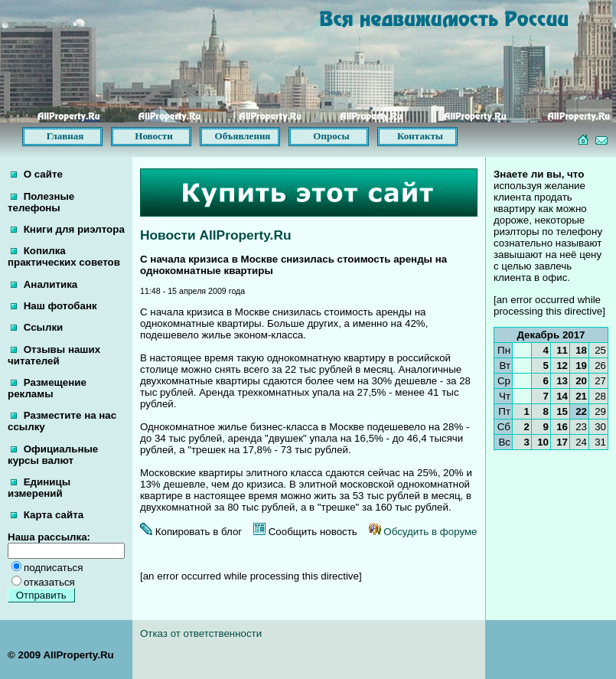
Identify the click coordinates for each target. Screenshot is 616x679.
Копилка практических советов (64, 256)
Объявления (243, 136)
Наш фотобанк (54, 306)
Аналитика (44, 284)
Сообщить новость (305, 532)
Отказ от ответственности (201, 633)
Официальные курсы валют (53, 455)
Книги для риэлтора (68, 229)
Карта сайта (47, 515)
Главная (65, 136)
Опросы (331, 136)
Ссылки (37, 327)
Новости (153, 136)
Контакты (420, 136)
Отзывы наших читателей (54, 355)
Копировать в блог (191, 532)
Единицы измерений (39, 488)
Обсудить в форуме (423, 532)
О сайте (37, 174)
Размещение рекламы (47, 388)
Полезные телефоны (41, 202)
